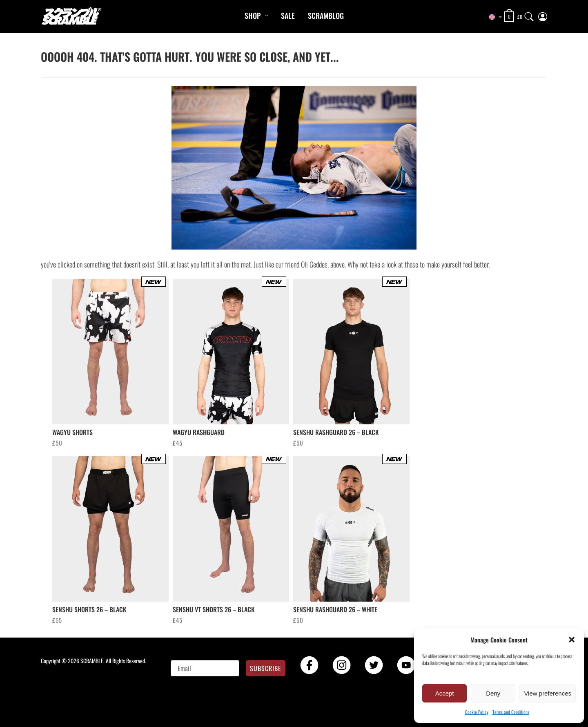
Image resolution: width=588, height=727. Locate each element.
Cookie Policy (477, 712)
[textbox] (492, 17)
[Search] (529, 15)
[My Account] (543, 15)
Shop (253, 16)
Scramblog (326, 16)
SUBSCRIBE (266, 668)
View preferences (548, 693)
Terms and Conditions (511, 712)
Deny (493, 693)
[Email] (205, 668)
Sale (288, 16)
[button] (572, 640)
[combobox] (492, 17)
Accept (445, 693)
